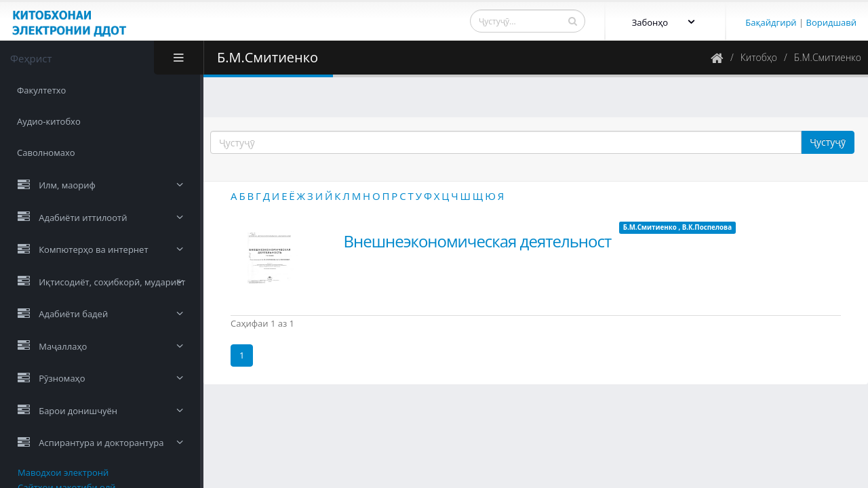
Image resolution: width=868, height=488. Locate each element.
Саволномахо (46, 152)
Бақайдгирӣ (771, 22)
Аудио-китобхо (49, 121)
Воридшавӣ (831, 22)
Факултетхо (41, 90)
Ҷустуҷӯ (828, 142)
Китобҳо (759, 57)
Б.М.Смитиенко (828, 57)
